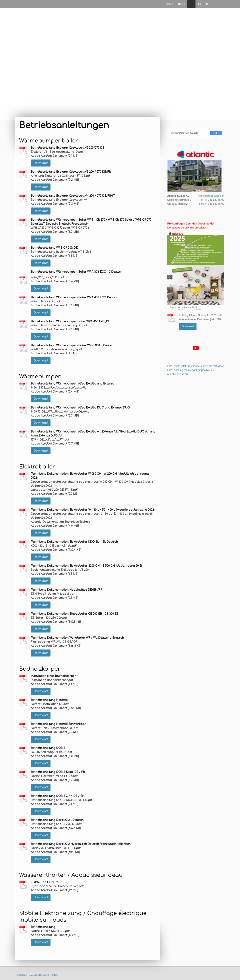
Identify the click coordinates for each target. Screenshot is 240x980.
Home (169, 4)
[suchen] (188, 133)
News (181, 4)
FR (199, 4)
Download (41, 163)
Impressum (22, 975)
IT (207, 4)
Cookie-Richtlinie (50, 975)
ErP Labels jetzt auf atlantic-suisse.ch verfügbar (195, 366)
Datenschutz (35, 975)
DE (191, 4)
